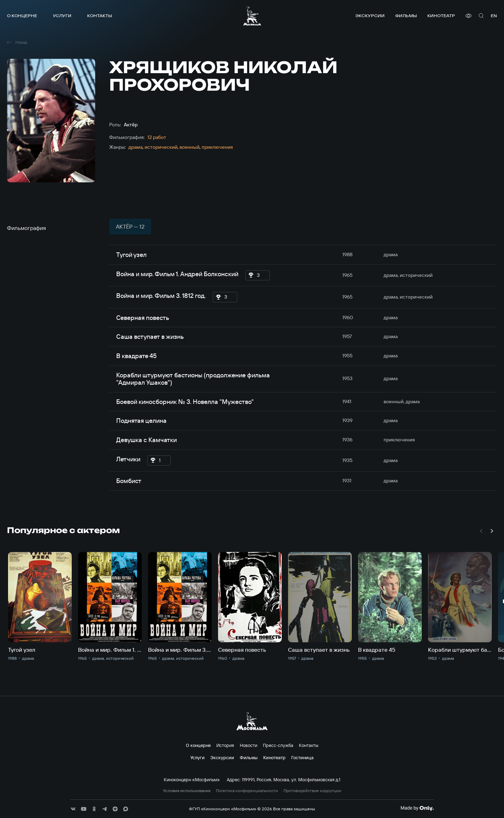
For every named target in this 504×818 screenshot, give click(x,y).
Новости (248, 745)
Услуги (62, 16)
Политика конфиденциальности (247, 791)
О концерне (22, 16)
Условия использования (187, 791)
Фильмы (406, 16)
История (225, 745)
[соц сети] (73, 809)
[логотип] (252, 16)
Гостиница (302, 757)
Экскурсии (370, 16)
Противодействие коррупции (312, 791)
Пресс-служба (278, 745)
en (494, 16)
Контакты (100, 16)
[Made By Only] (417, 808)
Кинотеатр (441, 16)
